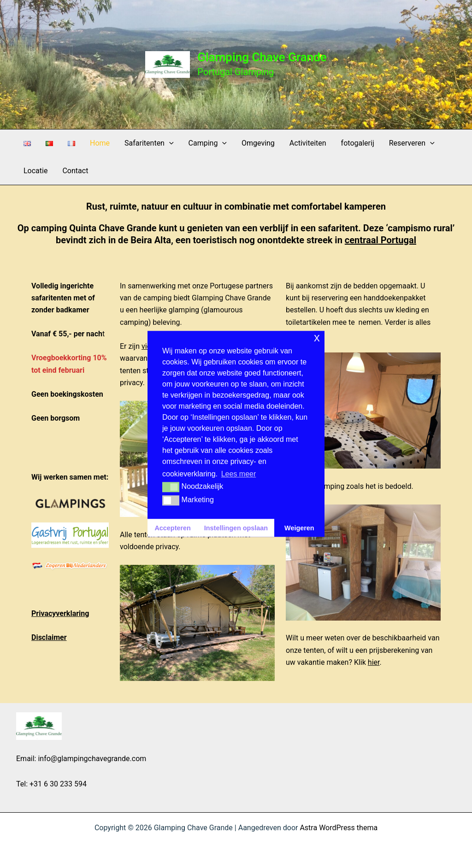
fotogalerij (358, 143)
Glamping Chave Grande (262, 57)
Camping (208, 143)
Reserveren (412, 143)
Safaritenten (149, 143)
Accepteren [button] (172, 528)
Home (100, 143)
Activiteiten (308, 143)
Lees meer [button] (239, 474)
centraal (362, 240)
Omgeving (258, 143)
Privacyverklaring (60, 613)
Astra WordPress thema (339, 828)
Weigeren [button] (299, 528)
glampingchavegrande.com (102, 759)
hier (374, 662)
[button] (169, 143)
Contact (75, 171)
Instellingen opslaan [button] (236, 528)
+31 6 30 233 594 (58, 784)
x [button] (317, 337)
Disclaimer (49, 637)
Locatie (35, 171)
